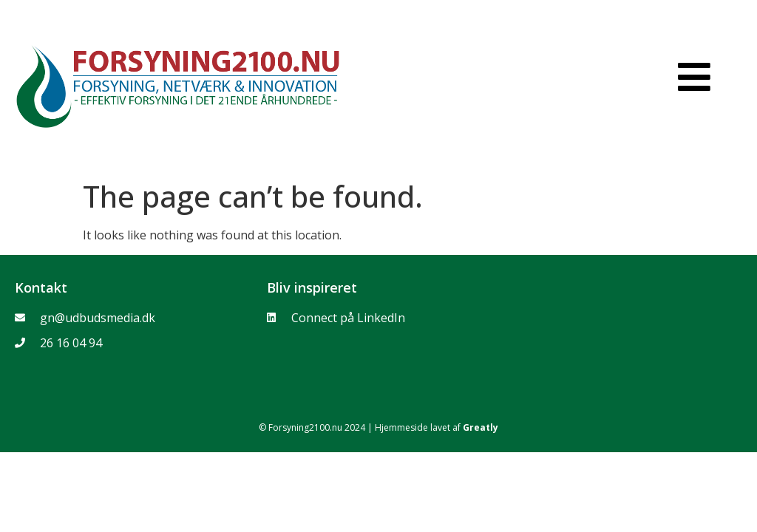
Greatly (481, 427)
